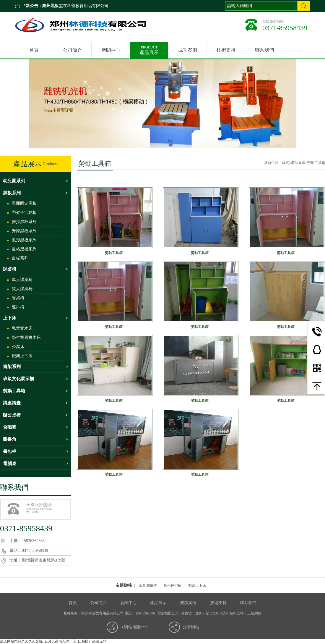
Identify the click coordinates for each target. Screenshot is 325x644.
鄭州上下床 (197, 586)
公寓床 (18, 347)
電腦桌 (35, 464)
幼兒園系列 (35, 181)
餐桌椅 (18, 298)
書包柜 (35, 451)
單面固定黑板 (24, 203)
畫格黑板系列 (24, 249)
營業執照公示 (168, 613)
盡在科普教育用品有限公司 (75, 6)
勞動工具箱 (35, 391)
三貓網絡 (254, 613)
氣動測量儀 (148, 586)
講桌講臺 (35, 403)
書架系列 (35, 367)
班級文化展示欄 (35, 379)
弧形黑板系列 (24, 240)
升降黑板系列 (24, 231)
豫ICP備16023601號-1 (212, 613)
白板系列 (20, 258)
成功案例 (188, 50)
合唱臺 (35, 427)
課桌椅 (35, 269)
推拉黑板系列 (24, 222)
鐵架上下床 (22, 356)
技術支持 (226, 50)
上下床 (35, 318)
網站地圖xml (135, 627)
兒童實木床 (22, 328)
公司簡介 (72, 50)
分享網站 (191, 627)
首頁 (34, 50)
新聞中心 (111, 50)
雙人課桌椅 (22, 289)
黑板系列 (35, 193)
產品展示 (149, 48)
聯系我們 (264, 50)
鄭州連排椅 (173, 586)
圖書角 (35, 439)
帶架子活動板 (24, 213)
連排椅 (18, 307)
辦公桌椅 (35, 415)
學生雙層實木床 (26, 338)
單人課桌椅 (22, 280)
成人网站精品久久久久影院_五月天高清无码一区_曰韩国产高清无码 (53, 641)
